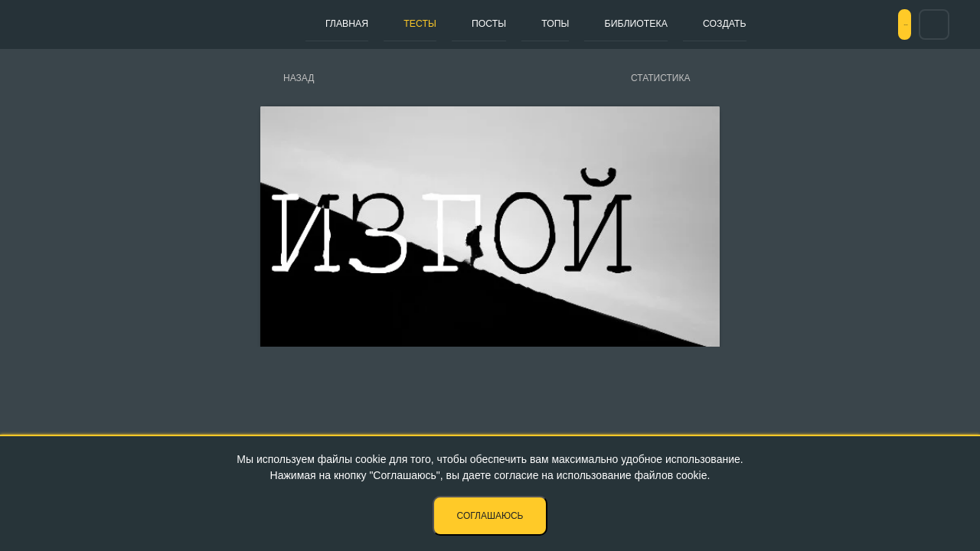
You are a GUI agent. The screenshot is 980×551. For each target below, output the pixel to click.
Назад (299, 78)
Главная (339, 24)
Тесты (397, 24)
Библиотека (569, 24)
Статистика (660, 78)
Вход (880, 24)
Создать (645, 24)
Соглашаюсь (490, 516)
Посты (451, 24)
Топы (502, 24)
